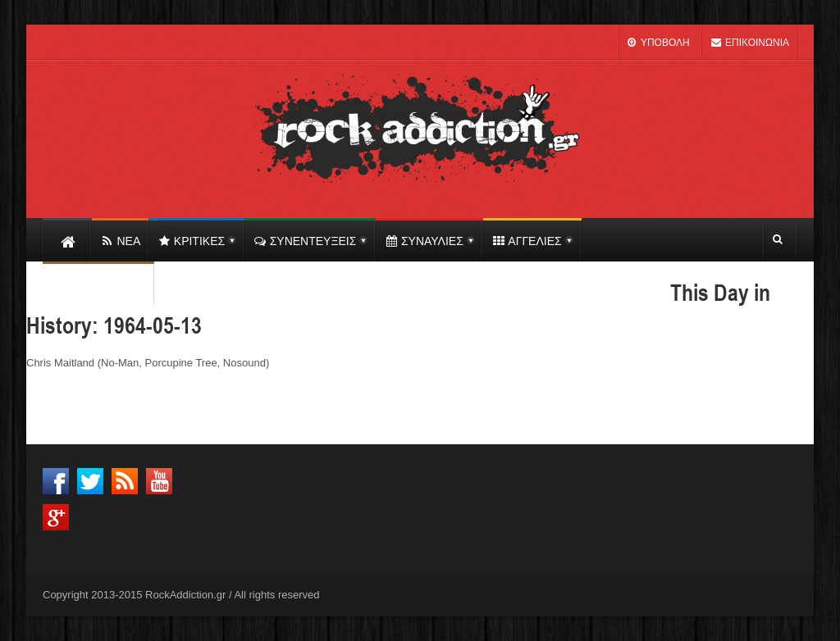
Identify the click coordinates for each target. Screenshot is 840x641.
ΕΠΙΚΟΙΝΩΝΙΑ (750, 43)
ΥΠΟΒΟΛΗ (658, 43)
